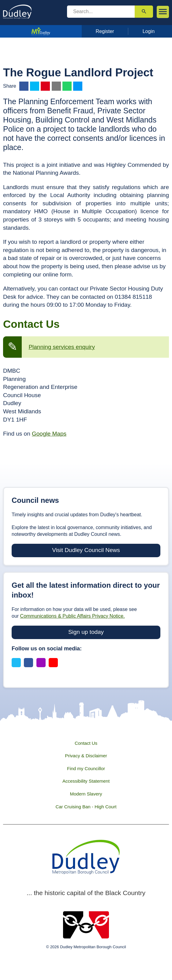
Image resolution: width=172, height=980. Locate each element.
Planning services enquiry (62, 347)
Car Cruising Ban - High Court (86, 807)
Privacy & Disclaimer (86, 756)
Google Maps (49, 434)
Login (149, 31)
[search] (101, 12)
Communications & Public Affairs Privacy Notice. (73, 616)
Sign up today (86, 632)
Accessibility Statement (86, 781)
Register (105, 31)
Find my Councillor (86, 768)
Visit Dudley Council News (86, 550)
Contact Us (86, 743)
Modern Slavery (86, 794)
